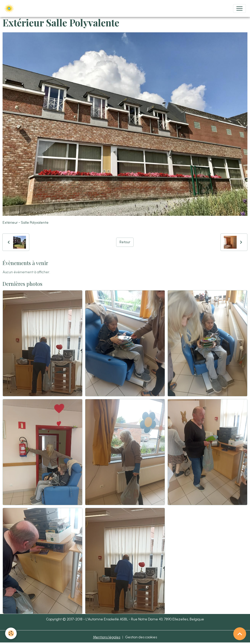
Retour (125, 242)
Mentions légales (107, 637)
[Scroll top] (240, 634)
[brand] (10, 8)
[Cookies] (11, 633)
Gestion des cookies (141, 637)
